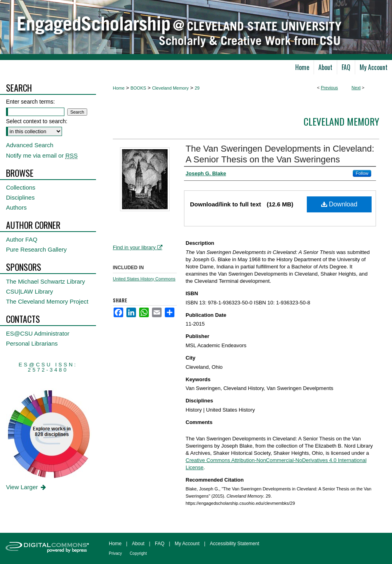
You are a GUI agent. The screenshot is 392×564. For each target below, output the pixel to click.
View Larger (27, 487)
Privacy (115, 553)
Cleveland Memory (170, 88)
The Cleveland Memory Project (47, 301)
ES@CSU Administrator (38, 333)
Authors (16, 207)
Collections (21, 187)
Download (339, 204)
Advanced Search (30, 145)
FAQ (160, 544)
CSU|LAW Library (30, 291)
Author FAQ (22, 239)
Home (119, 88)
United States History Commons (144, 279)
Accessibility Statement (235, 544)
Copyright (138, 553)
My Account (187, 544)
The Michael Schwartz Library (46, 281)
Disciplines (20, 197)
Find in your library (138, 247)
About (138, 544)
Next (356, 88)
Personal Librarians (32, 343)
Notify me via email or (42, 155)
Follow (362, 173)
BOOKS (138, 88)
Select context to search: (37, 121)
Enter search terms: (30, 102)
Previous (329, 88)
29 (197, 88)
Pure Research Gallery (36, 249)
